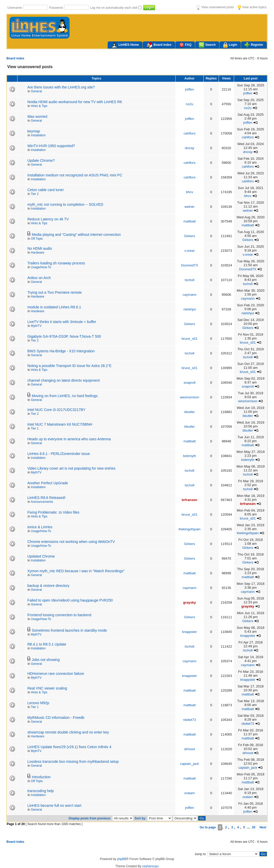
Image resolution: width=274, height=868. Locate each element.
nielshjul (190, 309)
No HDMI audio (40, 248)
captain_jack (189, 764)
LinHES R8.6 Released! (46, 498)
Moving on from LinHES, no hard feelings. (65, 396)
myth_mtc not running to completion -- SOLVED (65, 204)
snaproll (190, 383)
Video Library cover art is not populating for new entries (71, 468)
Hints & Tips (39, 106)
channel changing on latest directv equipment (63, 380)
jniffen (190, 89)
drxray (190, 148)
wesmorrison (190, 397)
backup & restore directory (48, 586)
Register (254, 45)
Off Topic (37, 239)
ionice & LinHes (40, 527)
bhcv (190, 192)
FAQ (185, 45)
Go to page (208, 827)
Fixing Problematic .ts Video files (53, 512)
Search (207, 45)
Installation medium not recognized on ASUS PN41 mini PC (75, 175)
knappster (190, 632)
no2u (189, 104)
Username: (15, 8)
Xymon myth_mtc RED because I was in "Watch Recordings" (76, 571)
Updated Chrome (41, 556)
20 (254, 827)
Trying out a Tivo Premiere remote (54, 292)
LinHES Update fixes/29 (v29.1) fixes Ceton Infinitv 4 (69, 747)
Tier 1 (35, 428)
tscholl (189, 280)
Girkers (190, 236)
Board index (159, 45)
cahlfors (190, 133)
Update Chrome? (41, 160)
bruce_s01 (190, 339)
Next (263, 827)
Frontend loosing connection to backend (59, 615)
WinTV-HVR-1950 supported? (51, 146)
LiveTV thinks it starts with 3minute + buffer (62, 322)
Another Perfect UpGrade (48, 483)
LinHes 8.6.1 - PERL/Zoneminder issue (59, 454)
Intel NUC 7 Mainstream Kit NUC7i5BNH (60, 424)
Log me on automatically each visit (114, 8)
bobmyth (190, 456)
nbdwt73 (190, 720)
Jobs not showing (46, 660)
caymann (190, 295)
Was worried (37, 117)
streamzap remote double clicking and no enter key (68, 732)
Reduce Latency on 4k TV (48, 219)
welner (190, 207)
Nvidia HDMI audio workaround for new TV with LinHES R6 (75, 102)
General (36, 91)
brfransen (190, 500)
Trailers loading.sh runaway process (56, 263)
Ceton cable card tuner (46, 190)
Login (230, 45)
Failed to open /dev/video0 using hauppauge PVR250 (70, 600)
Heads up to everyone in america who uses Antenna (69, 439)
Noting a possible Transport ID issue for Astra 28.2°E (69, 366)
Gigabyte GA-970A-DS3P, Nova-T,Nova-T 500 (64, 336)
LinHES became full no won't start (54, 806)
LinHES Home (125, 45)
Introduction (41, 777)
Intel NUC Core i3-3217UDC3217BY (56, 410)
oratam (189, 793)
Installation (38, 135)
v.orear (190, 251)
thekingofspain (189, 529)
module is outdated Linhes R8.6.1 (54, 307)
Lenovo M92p (38, 703)
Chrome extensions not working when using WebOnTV (71, 542)
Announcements (42, 502)
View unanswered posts (215, 7)
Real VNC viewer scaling (47, 688)
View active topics (252, 7)
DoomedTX (190, 265)
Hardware (38, 253)
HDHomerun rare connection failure (56, 674)
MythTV (36, 326)
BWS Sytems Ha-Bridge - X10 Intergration (61, 351)
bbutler (190, 412)
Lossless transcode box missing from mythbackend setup (73, 762)
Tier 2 (35, 194)
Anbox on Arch (39, 278)
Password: (57, 8)
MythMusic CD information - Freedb (56, 718)
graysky (190, 602)
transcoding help (41, 791)
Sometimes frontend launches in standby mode (70, 630)
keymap (34, 131)
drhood (189, 749)
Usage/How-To (41, 267)
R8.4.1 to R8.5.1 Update (47, 644)
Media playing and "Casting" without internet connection (76, 235)
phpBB (122, 859)
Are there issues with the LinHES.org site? (61, 87)
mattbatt (190, 221)
